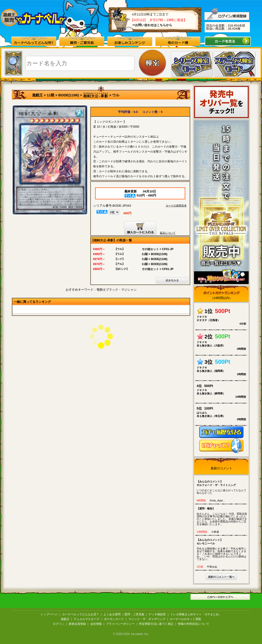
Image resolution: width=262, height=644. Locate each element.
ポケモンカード (114, 619)
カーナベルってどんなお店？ (81, 614)
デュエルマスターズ (87, 619)
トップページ (49, 614)
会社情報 (96, 624)
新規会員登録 (77, 624)
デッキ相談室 (157, 614)
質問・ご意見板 (134, 614)
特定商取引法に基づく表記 (156, 624)
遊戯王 (37, 95)
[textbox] (80, 63)
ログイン (58, 624)
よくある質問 (112, 614)
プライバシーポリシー (120, 624)
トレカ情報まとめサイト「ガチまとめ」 (196, 614)
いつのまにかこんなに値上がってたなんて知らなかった (222, 487)
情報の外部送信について (194, 624)
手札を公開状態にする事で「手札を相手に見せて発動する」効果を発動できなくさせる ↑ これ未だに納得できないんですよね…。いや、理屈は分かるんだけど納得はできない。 (222, 549)
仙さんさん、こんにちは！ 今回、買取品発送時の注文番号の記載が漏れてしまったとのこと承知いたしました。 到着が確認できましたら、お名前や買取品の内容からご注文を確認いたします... (222, 516)
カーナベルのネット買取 (185, 619)
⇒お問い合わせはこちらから (152, 25)
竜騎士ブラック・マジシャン (117, 290)
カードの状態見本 (176, 206)
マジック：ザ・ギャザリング (147, 619)
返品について (168, 233)
